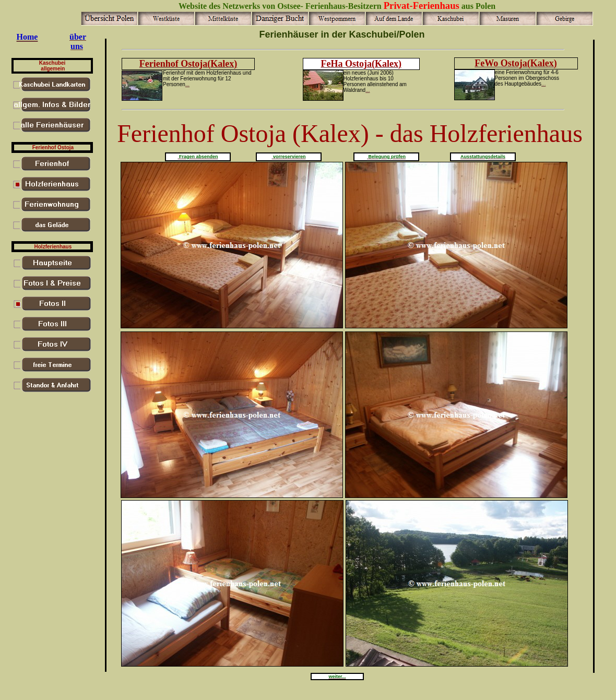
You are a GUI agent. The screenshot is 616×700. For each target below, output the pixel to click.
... (187, 84)
